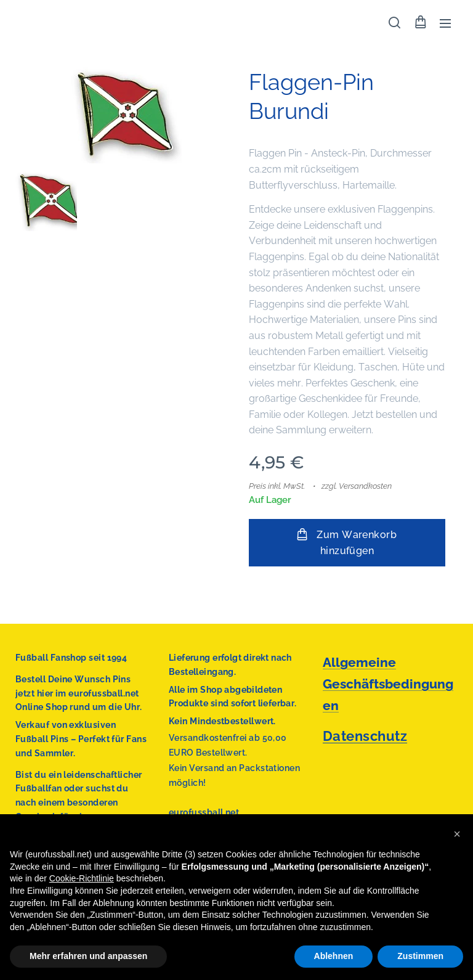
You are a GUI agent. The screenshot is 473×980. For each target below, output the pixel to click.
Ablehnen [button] (334, 956)
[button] (394, 23)
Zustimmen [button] (420, 956)
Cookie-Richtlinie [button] (82, 878)
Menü (445, 23)
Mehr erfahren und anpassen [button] (88, 956)
